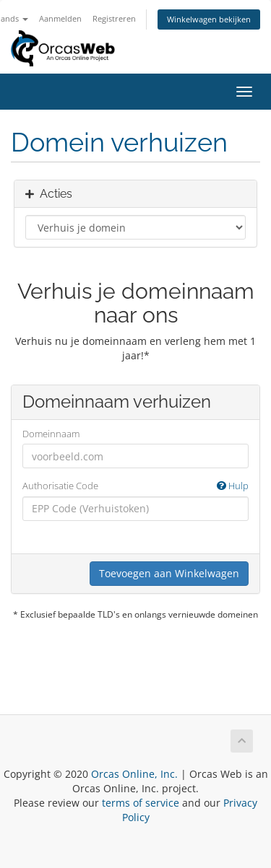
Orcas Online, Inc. (134, 774)
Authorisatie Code (135, 486)
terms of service (141, 803)
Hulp (233, 486)
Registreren (114, 18)
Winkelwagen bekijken (209, 19)
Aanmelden (60, 18)
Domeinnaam (51, 434)
